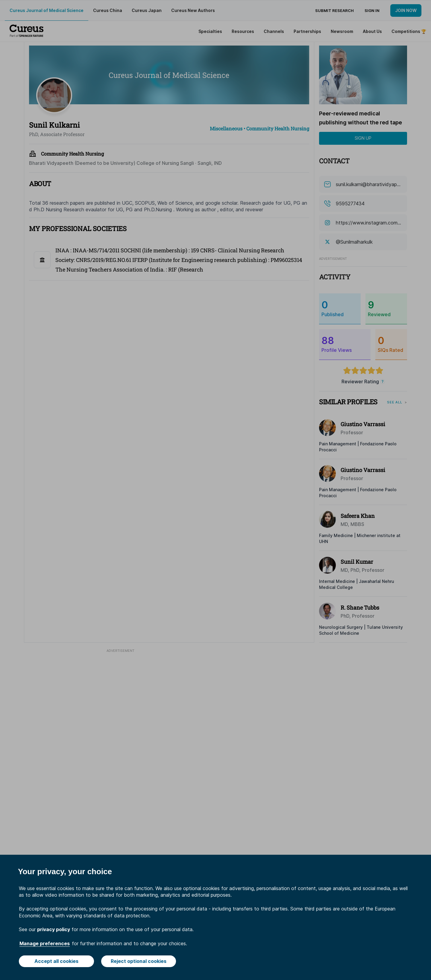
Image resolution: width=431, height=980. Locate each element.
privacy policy (54, 929)
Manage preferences (45, 943)
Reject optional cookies (139, 961)
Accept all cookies (56, 961)
